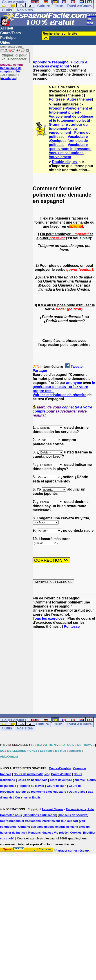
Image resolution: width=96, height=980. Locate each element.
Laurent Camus (53, 809)
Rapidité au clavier (31, 786)
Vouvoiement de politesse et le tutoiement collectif (71, 118)
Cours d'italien (61, 774)
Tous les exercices (48, 618)
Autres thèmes (79, 99)
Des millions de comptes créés (12, 68)
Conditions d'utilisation (40, 815)
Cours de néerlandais (32, 780)
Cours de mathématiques (31, 774)
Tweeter (77, 367)
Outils (7, 10)
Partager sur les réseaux (73, 851)
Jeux (59, 6)
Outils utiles (77, 792)
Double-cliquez (65, 162)
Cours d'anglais (60, 768)
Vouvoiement (60, 157)
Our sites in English (29, 797)
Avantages (8, 78)
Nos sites (25, 10)
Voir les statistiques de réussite (59, 395)
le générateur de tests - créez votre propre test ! (64, 387)
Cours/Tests (10, 33)
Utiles (5, 42)
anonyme (74, 383)
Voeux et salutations (66, 153)
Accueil (7, 28)
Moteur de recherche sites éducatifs (41, 792)
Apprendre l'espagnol (51, 62)
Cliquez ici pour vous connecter (14, 57)
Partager (40, 371)
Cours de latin (57, 786)
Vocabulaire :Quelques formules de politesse (68, 141)
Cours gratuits (14, 720)
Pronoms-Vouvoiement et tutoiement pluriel (70, 110)
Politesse (57, 99)
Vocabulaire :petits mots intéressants (70, 147)
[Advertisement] (64, 671)
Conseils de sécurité (73, 815)
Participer (9, 38)
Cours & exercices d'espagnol (60, 64)
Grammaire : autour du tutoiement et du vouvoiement (68, 129)
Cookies (76, 833)
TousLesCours (79, 6)
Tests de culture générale (67, 780)
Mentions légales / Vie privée (48, 833)
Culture (44, 6)
